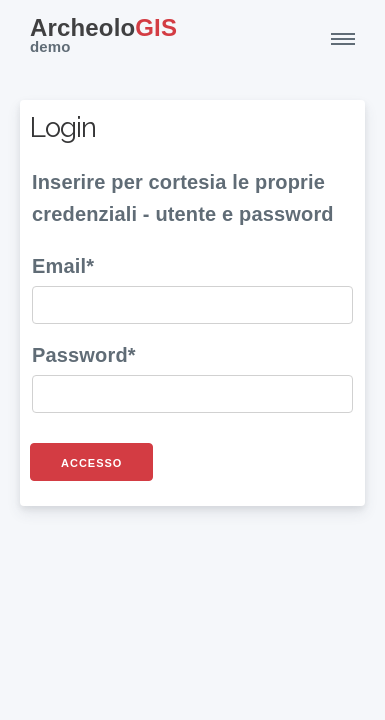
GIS (103, 37)
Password (80, 355)
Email (59, 266)
